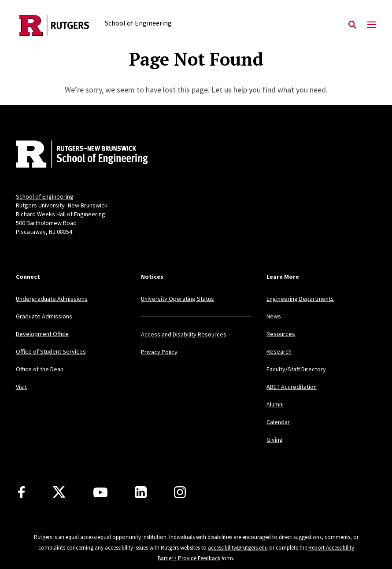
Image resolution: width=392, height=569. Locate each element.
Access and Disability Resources (184, 334)
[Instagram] (180, 492)
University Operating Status (178, 299)
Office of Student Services (51, 351)
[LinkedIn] (141, 492)
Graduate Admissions (44, 316)
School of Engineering (45, 196)
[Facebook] (21, 492)
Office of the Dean (40, 369)
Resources (281, 334)
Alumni (275, 404)
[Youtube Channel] (100, 492)
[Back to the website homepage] (54, 25)
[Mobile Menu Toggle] (372, 25)
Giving (275, 440)
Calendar (278, 422)
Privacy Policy (159, 352)
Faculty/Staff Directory (296, 369)
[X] (59, 492)
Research (279, 351)
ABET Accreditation (292, 387)
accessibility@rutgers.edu (238, 548)
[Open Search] (352, 25)
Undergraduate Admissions (52, 299)
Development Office (42, 334)
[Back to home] (74, 155)
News (274, 316)
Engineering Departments (300, 299)
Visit (21, 387)
